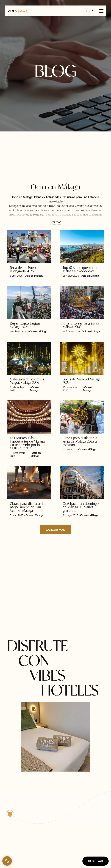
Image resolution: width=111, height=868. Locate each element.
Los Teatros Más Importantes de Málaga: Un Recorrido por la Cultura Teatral (28, 443)
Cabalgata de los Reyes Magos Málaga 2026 (27, 381)
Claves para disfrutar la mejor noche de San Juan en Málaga (27, 507)
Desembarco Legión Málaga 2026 (25, 325)
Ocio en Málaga (34, 276)
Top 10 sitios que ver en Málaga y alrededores (80, 269)
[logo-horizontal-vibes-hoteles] (19, 11)
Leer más (55, 222)
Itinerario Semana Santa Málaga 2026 (81, 325)
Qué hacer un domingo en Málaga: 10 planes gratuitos (81, 507)
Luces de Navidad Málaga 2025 (82, 381)
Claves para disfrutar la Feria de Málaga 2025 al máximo (80, 441)
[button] (89, 11)
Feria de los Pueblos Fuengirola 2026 (25, 269)
